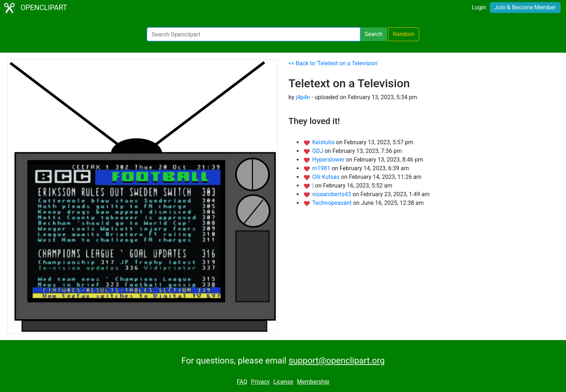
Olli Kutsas (327, 177)
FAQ (242, 382)
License (283, 382)
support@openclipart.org (336, 361)
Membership (313, 382)
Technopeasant (333, 203)
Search (373, 34)
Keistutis (324, 142)
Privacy (260, 382)
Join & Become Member (525, 7)
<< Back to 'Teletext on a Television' (333, 63)
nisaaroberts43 (332, 194)
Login (479, 7)
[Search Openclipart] (254, 34)
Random (404, 34)
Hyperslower (329, 160)
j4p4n (303, 97)
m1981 (322, 168)
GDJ (318, 151)
